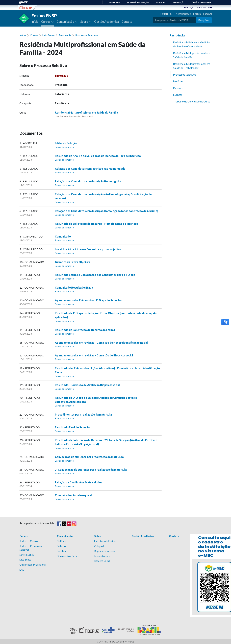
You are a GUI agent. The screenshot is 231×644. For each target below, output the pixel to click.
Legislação (179, 3)
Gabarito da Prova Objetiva (72, 262)
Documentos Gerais (68, 556)
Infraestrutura (102, 556)
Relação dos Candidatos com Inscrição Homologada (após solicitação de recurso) (106, 211)
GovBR (23, 2)
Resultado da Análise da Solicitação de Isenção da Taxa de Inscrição (98, 156)
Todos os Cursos (29, 541)
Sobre (98, 536)
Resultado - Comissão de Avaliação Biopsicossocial (87, 385)
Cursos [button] (46, 22)
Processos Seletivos (87, 35)
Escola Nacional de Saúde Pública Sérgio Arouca (26, 7)
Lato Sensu (48, 35)
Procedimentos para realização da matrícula (83, 414)
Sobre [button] (84, 22)
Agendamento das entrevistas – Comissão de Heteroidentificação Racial (101, 343)
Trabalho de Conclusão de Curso (192, 101)
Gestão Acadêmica (107, 22)
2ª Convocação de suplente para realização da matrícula (91, 470)
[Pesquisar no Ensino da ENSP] (174, 20)
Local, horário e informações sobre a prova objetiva (88, 249)
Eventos (178, 95)
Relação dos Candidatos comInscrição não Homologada (90, 169)
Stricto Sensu (27, 555)
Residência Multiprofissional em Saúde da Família (86, 112)
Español (208, 14)
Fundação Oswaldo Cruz (198, 7)
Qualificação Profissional (33, 565)
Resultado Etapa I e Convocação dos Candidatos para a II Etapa (95, 275)
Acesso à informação (138, 3)
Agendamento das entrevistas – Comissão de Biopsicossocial (94, 355)
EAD (22, 570)
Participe (161, 3)
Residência (65, 35)
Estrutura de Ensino (105, 541)
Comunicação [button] (66, 22)
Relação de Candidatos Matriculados (79, 482)
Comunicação (65, 536)
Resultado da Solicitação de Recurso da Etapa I (85, 330)
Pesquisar (204, 20)
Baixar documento (64, 147)
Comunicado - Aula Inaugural (73, 495)
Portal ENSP (167, 14)
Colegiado (100, 546)
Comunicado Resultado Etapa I (75, 287)
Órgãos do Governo (202, 3)
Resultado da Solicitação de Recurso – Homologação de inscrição (96, 224)
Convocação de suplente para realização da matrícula (89, 457)
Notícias (178, 81)
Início (35, 22)
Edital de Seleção (66, 143)
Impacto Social (102, 561)
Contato (127, 22)
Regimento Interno (105, 551)
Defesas (178, 88)
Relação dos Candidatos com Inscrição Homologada (88, 181)
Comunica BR (113, 3)
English (197, 14)
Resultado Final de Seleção (72, 427)
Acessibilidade (183, 14)
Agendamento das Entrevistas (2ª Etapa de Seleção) (88, 300)
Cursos (34, 35)
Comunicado (63, 236)
